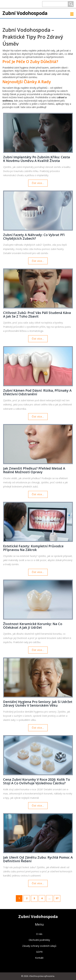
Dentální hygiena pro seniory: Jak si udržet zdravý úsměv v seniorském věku (38, 704)
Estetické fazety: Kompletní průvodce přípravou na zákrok (33, 548)
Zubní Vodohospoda (25, 13)
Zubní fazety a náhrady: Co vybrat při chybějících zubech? (34, 237)
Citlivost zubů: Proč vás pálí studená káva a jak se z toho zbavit (37, 315)
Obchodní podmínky (39, 940)
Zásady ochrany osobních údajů (39, 946)
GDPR (39, 952)
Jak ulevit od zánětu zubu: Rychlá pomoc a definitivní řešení (38, 859)
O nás (39, 934)
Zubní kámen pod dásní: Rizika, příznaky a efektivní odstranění (37, 392)
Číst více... (38, 183)
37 (57, 898)
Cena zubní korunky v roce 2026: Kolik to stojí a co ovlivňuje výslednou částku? (37, 781)
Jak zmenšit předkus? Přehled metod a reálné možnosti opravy (34, 470)
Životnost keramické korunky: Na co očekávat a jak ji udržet (33, 626)
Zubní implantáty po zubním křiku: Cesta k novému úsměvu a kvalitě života (37, 159)
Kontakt (39, 958)
